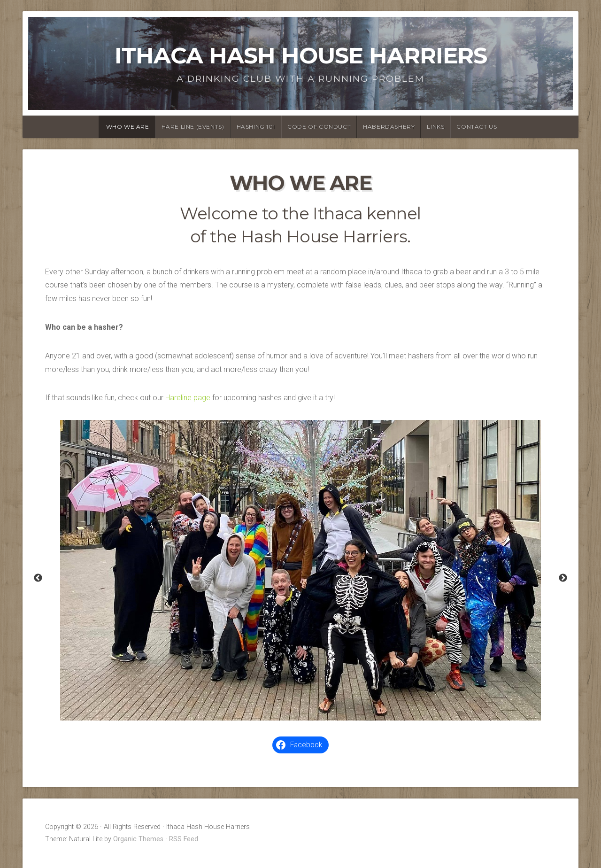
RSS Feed (184, 839)
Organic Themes (138, 839)
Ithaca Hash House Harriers (301, 55)
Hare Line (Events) (193, 127)
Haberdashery (389, 127)
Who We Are (128, 127)
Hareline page (188, 398)
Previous (38, 578)
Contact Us (477, 127)
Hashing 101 (256, 127)
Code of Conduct (319, 127)
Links (435, 127)
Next (563, 578)
